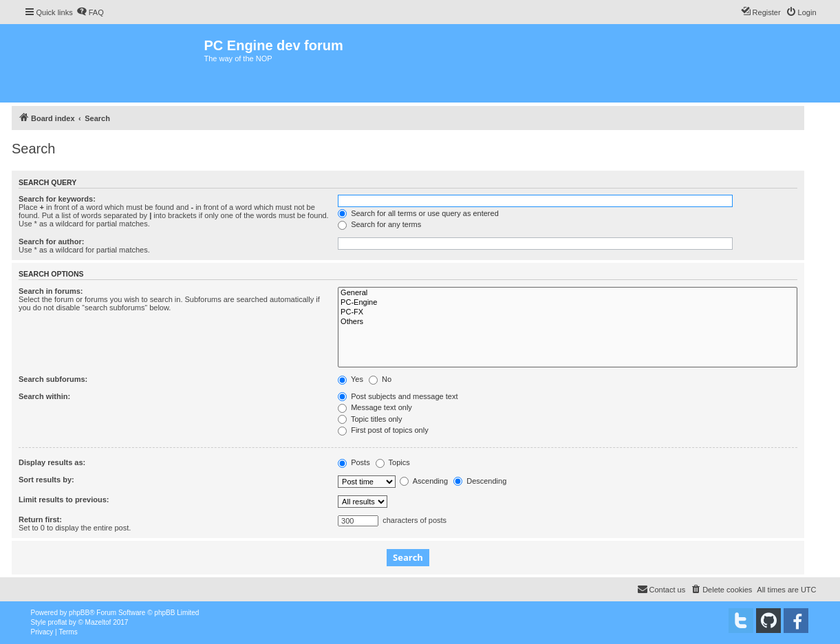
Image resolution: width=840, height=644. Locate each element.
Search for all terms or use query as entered (418, 213)
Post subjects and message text (398, 396)
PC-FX (568, 312)
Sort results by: (46, 480)
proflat (58, 622)
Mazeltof (98, 622)
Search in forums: (51, 291)
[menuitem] (90, 12)
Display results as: (52, 462)
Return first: (40, 519)
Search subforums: (53, 379)
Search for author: (51, 241)
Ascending (424, 481)
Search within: (44, 396)
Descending (480, 481)
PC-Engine (568, 303)
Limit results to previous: (64, 500)
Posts (354, 462)
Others (568, 322)
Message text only (375, 407)
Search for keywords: (57, 199)
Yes (351, 379)
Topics (393, 462)
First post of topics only (383, 430)
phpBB (79, 613)
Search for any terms (379, 224)
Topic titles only (370, 419)
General (568, 293)
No (380, 379)
